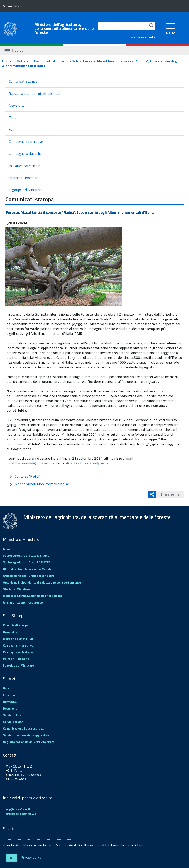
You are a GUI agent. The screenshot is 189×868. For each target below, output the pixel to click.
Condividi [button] (168, 494)
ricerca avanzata (143, 37)
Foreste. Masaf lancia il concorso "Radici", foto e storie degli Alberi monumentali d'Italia (90, 63)
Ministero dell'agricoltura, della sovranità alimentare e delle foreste (64, 29)
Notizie (23, 61)
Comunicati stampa (49, 61)
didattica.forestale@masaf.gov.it (32, 463)
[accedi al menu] (171, 28)
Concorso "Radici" (24, 476)
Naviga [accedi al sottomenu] (14, 50)
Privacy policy (31, 857)
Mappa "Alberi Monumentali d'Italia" (39, 484)
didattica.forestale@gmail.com (90, 463)
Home (7, 61)
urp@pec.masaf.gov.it (21, 814)
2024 (74, 61)
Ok (12, 858)
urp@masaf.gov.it (18, 809)
